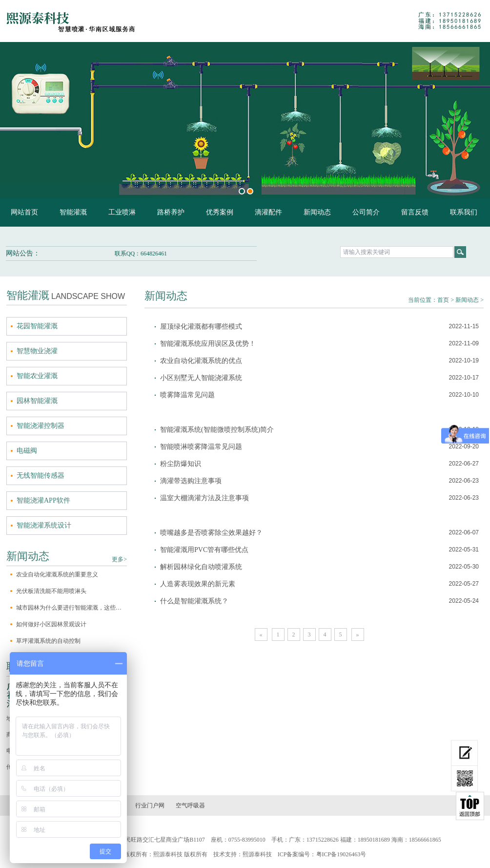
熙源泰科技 (257, 854)
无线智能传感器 (41, 476)
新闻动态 (317, 212)
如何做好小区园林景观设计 (51, 624)
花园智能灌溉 (37, 326)
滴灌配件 (268, 212)
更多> (119, 559)
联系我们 (464, 212)
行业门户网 (150, 805)
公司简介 (366, 212)
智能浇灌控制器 (41, 426)
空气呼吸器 (190, 805)
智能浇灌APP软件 (43, 500)
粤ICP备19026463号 (341, 854)
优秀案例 (220, 212)
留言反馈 (415, 212)
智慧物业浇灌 (37, 351)
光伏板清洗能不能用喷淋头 (51, 591)
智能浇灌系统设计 (44, 525)
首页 (443, 300)
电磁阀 (27, 451)
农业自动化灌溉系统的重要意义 (57, 574)
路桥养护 (171, 212)
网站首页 (24, 212)
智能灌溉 (73, 212)
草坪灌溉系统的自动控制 (48, 641)
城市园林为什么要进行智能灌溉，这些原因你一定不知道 (71, 608)
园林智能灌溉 (37, 401)
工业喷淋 (122, 212)
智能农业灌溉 (37, 376)
